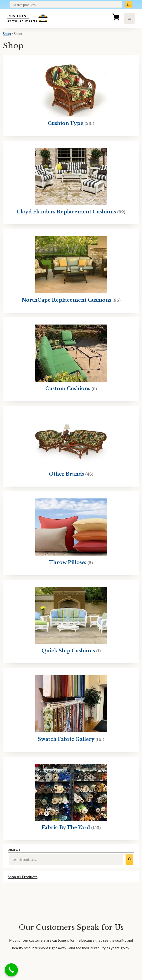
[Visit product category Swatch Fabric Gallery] (71, 710)
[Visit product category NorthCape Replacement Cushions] (71, 271)
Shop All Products (23, 877)
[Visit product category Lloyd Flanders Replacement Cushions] (71, 182)
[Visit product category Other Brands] (71, 446)
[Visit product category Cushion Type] (71, 96)
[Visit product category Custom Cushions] (71, 359)
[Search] (129, 4)
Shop (7, 33)
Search (14, 849)
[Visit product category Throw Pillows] (71, 533)
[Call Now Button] (11, 970)
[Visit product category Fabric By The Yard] (71, 798)
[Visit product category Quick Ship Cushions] (71, 622)
